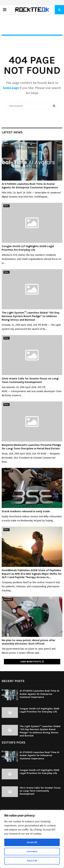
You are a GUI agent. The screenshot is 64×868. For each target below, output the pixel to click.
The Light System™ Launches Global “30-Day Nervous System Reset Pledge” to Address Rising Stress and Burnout (31, 316)
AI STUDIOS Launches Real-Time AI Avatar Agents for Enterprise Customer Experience (30, 186)
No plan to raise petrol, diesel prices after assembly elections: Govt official (29, 642)
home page (11, 88)
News (6, 144)
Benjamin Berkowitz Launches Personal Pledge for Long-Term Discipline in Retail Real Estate (31, 447)
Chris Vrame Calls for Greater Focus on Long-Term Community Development (31, 380)
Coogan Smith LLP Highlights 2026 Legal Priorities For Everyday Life (28, 248)
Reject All (32, 861)
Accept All (32, 842)
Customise (32, 851)
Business (8, 471)
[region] (32, 839)
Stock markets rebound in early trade (26, 511)
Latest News (12, 132)
